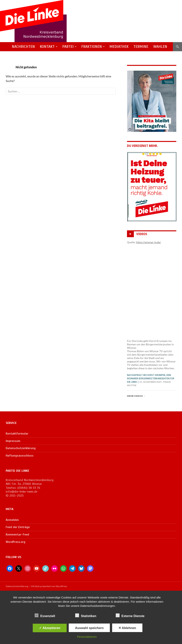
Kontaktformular (17, 434)
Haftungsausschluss (20, 456)
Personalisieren (87, 637)
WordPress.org (16, 542)
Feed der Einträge (18, 527)
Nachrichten (23, 47)
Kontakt (47, 47)
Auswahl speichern (89, 628)
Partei (68, 47)
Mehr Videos (136, 396)
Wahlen (160, 47)
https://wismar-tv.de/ (148, 242)
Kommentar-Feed (17, 535)
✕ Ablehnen (127, 628)
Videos (142, 234)
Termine (141, 47)
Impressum (13, 441)
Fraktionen (92, 47)
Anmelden (12, 520)
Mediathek (119, 47)
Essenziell (45, 615)
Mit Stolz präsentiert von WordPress (49, 586)
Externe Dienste (130, 615)
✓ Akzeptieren (50, 628)
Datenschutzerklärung (21, 448)
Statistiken (86, 615)
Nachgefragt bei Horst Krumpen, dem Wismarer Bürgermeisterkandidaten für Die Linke (151, 379)
